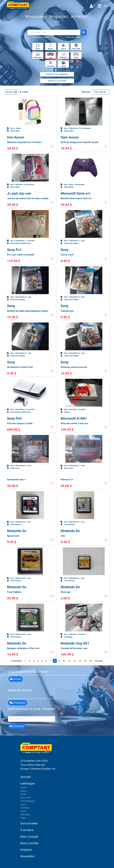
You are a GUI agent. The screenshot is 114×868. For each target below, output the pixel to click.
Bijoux (24, 791)
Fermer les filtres (73, 37)
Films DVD (26, 798)
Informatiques (28, 801)
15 (90, 661)
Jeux (23, 804)
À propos (27, 830)
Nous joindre (30, 843)
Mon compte (29, 837)
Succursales (29, 823)
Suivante (99, 661)
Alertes (16, 679)
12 (75, 661)
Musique (25, 808)
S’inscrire (17, 726)
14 (85, 661)
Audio (23, 787)
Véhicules (25, 815)
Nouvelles (27, 856)
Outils (23, 811)
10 (64, 661)
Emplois (26, 850)
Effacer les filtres (41, 37)
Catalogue (28, 783)
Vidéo (23, 818)
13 (80, 661)
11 (69, 661)
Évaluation (18, 703)
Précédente (16, 661)
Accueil (26, 777)
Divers (24, 794)
